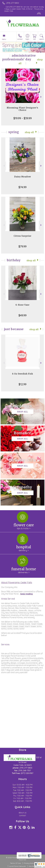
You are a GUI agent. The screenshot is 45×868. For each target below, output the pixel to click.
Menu (4, 39)
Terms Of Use (15, 863)
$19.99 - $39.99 (23, 118)
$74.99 (22, 187)
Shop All (29, 132)
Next (41, 97)
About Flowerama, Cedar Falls (17, 582)
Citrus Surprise (22, 236)
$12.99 (22, 384)
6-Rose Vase (22, 305)
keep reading (27, 594)
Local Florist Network (17, 866)
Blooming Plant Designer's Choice (22, 109)
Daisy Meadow (23, 177)
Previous (4, 97)
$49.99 (22, 315)
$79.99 (22, 246)
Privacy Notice (29, 863)
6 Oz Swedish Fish (23, 374)
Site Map (32, 866)
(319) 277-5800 (13, 3)
